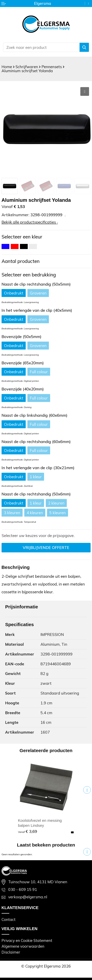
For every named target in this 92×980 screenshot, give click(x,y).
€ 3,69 (28, 831)
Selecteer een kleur (22, 237)
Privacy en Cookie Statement (27, 940)
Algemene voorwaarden (23, 946)
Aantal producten (21, 261)
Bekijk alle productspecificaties (30, 222)
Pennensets (52, 67)
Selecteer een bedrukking (29, 275)
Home (7, 67)
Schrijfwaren (27, 67)
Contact (9, 919)
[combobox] (41, 47)
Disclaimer (11, 952)
